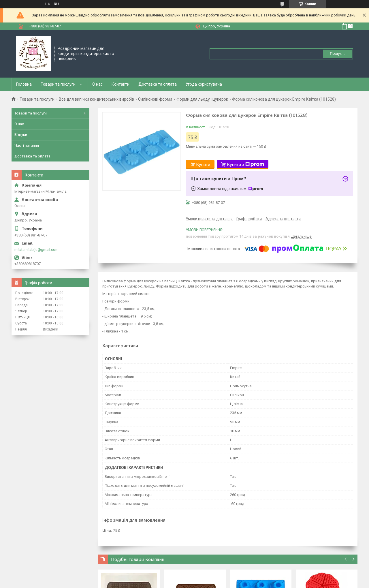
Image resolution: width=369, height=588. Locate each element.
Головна (24, 84)
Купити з (246, 164)
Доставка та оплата (158, 84)
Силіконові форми (155, 99)
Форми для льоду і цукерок (202, 99)
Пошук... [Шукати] (337, 53)
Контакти (121, 84)
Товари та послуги (58, 84)
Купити (203, 164)
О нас (97, 84)
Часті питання (27, 145)
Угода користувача (204, 84)
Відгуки (21, 135)
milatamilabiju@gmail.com (36, 250)
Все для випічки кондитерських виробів (96, 99)
